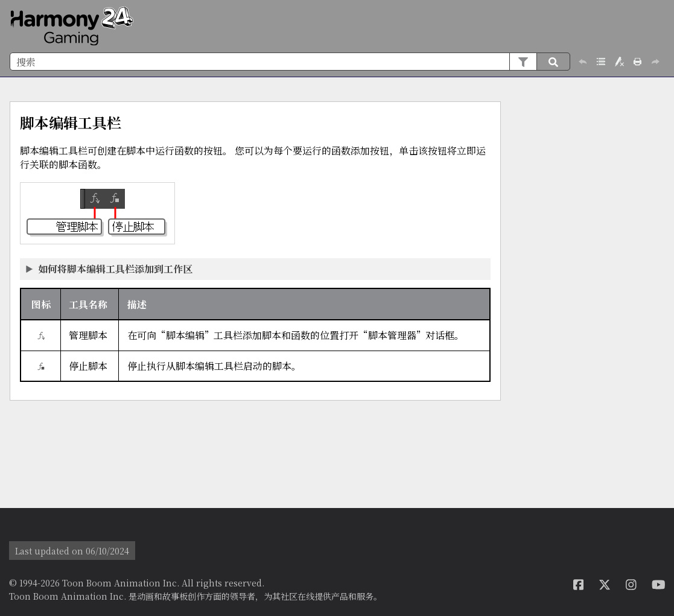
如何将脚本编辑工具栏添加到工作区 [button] (110, 269)
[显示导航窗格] (658, 27)
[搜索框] (290, 62)
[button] (523, 62)
